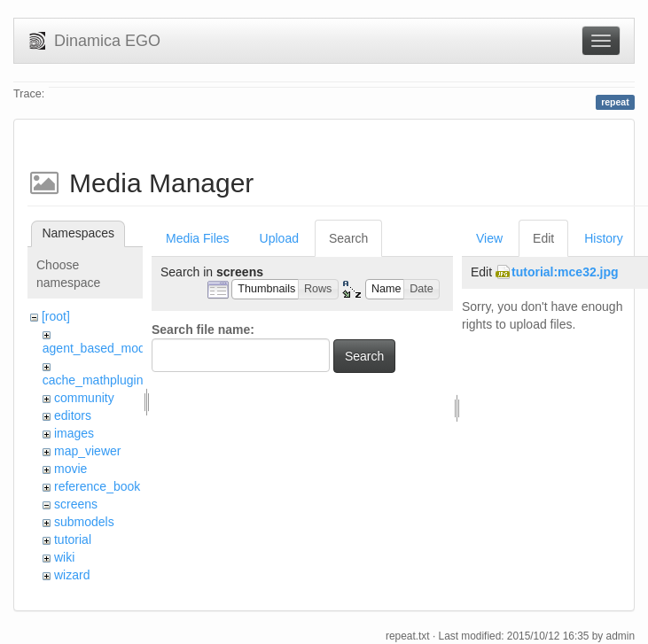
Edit (543, 238)
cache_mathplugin (93, 380)
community (84, 398)
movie (70, 469)
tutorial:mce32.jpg (565, 272)
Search (348, 238)
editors (73, 415)
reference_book (97, 486)
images (74, 433)
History (604, 238)
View (489, 238)
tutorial (73, 539)
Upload (279, 238)
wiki (64, 557)
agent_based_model (99, 348)
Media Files (198, 238)
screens (76, 504)
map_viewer (87, 451)
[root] (56, 316)
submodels (84, 522)
